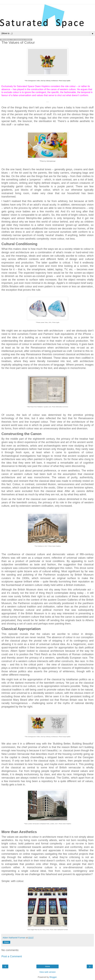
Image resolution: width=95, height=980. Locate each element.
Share (6, 942)
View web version (47, 972)
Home (47, 966)
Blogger (53, 977)
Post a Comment (12, 956)
